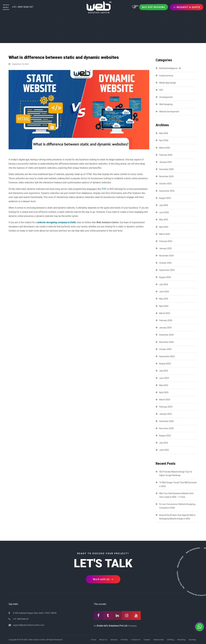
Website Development (169, 112)
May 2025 (164, 220)
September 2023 (167, 356)
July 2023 (164, 371)
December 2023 (166, 335)
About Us (103, 640)
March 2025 (165, 234)
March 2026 (165, 148)
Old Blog (171, 640)
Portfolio (124, 640)
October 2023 (165, 349)
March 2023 (165, 400)
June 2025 (164, 212)
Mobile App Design (168, 83)
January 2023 (165, 414)
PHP (104, 189)
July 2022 (164, 443)
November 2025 (166, 176)
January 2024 (165, 328)
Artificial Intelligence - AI (170, 68)
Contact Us (136, 640)
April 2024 (164, 306)
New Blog (181, 640)
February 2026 (166, 155)
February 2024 (166, 320)
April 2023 (164, 392)
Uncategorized (166, 97)
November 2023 (166, 342)
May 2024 (164, 299)
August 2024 (165, 277)
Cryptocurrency (166, 76)
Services (114, 640)
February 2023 (166, 407)
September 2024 (167, 270)
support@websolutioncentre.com (29, 625)
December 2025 (166, 169)
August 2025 (165, 198)
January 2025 (165, 248)
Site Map (192, 640)
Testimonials (158, 640)
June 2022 (164, 450)
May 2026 (164, 133)
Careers (147, 640)
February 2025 (166, 241)
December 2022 (166, 421)
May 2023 (164, 385)
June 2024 (164, 292)
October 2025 (165, 184)
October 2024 (165, 263)
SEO (161, 90)
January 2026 (165, 162)
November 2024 (166, 256)
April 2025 (164, 227)
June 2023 (164, 378)
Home (93, 640)
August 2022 (165, 436)
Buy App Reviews (154, 7)
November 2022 (166, 428)
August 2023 (165, 364)
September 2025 (167, 191)
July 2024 (164, 284)
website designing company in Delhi (56, 222)
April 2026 (164, 140)
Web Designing (166, 104)
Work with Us (103, 579)
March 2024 (165, 313)
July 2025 (164, 205)
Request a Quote (187, 7)
